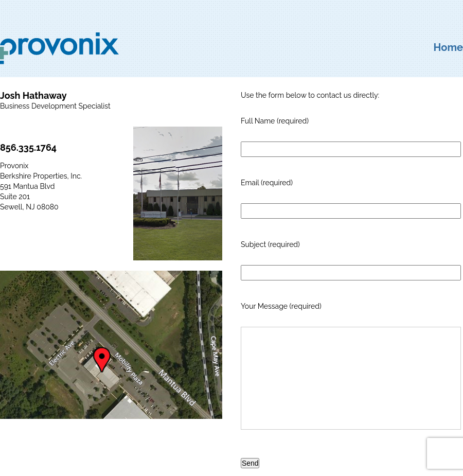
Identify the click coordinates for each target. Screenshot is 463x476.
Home (448, 47)
